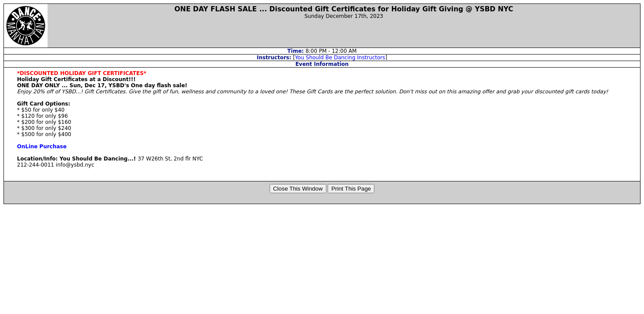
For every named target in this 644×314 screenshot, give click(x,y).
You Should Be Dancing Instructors (340, 58)
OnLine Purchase (42, 147)
